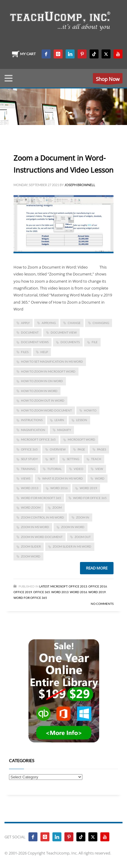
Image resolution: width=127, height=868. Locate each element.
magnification (33, 430)
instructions (32, 420)
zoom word (31, 556)
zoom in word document (42, 537)
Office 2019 (23, 592)
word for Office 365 (90, 498)
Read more (97, 568)
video (78, 469)
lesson (82, 420)
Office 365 (42, 592)
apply (25, 323)
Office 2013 (78, 586)
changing (101, 323)
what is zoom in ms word (63, 478)
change (74, 323)
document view (64, 332)
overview (58, 449)
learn (59, 420)
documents (70, 342)
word (100, 478)
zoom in (83, 517)
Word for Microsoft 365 (41, 498)
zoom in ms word (35, 527)
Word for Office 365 (30, 598)
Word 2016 (59, 488)
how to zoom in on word (42, 381)
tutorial (55, 469)
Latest (44, 586)
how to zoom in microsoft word (48, 371)
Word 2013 (30, 488)
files (25, 352)
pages (102, 449)
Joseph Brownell (80, 185)
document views (35, 342)
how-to (90, 410)
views (26, 478)
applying (49, 323)
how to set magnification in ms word (52, 361)
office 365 (29, 449)
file (95, 342)
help (44, 352)
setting (73, 459)
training (28, 469)
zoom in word (73, 527)
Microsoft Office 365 (38, 439)
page (81, 449)
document (30, 332)
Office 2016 (98, 586)
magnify (64, 430)
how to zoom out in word (43, 400)
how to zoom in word (39, 391)
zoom (57, 507)
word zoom (31, 507)
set (52, 459)
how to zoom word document (46, 410)
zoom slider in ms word (72, 546)
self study (29, 459)
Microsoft (59, 586)
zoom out (83, 537)
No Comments (102, 604)
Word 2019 (88, 488)
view (99, 469)
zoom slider (31, 546)
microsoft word (81, 439)
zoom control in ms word (43, 517)
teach (96, 459)
